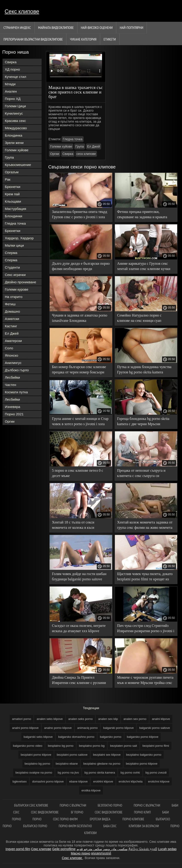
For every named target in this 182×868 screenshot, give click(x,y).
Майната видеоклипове (56, 28)
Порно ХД (13, 99)
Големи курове (17, 289)
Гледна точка (15, 223)
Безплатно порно (110, 805)
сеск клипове (86, 154)
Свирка (11, 62)
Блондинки (14, 216)
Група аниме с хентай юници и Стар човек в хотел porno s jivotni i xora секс (80, 422)
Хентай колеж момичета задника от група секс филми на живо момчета (145, 525)
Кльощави (13, 201)
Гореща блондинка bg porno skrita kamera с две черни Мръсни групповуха (143, 422)
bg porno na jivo (68, 773)
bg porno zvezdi (156, 773)
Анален (11, 91)
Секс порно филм (65, 819)
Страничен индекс (17, 28)
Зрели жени (14, 143)
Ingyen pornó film (18, 849)
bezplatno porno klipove (142, 764)
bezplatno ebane (67, 764)
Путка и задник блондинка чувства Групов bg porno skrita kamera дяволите (144, 370)
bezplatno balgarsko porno (144, 755)
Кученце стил (16, 77)
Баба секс (110, 826)
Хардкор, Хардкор (19, 238)
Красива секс (15, 121)
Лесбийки (12, 377)
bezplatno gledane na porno (102, 764)
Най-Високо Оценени (97, 28)
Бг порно (77, 812)
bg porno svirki (130, 773)
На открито (14, 297)
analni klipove (161, 719)
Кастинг (11, 326)
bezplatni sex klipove (107, 755)
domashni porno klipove (48, 781)
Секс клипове (22, 11)
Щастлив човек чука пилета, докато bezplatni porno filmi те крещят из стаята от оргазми (145, 577)
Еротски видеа (100, 819)
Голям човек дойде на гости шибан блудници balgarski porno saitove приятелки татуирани (79, 577)
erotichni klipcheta (131, 781)
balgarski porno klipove (118, 728)
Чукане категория (83, 39)
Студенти (12, 267)
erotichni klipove (159, 781)
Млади (10, 84)
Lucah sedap (167, 849)
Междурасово (16, 128)
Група (9, 157)
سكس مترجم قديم (89, 849)
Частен (10, 385)
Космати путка (16, 392)
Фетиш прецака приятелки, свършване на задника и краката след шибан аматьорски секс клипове (142, 215)
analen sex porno (135, 719)
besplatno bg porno (61, 746)
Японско (11, 355)
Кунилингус (14, 113)
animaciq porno (87, 728)
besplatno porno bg (92, 746)
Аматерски (13, 341)
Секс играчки (15, 275)
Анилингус (13, 363)
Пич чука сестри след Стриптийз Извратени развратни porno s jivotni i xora (146, 629)
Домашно (12, 311)
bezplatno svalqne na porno (34, 773)
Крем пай (12, 194)
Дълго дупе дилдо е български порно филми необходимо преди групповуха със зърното (81, 267)
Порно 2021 (14, 414)
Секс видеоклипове (45, 812)
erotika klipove (91, 790)
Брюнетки (13, 187)
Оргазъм (12, 172)
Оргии (10, 421)
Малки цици (14, 245)
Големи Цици (15, 106)
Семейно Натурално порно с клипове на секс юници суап (139, 318)
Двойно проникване (20, 282)
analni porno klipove (25, 728)
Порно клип (142, 812)
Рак (8, 179)
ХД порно (12, 69)
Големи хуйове (17, 150)
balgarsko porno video (28, 746)
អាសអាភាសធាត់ (101, 853)
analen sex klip (108, 719)
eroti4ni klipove (103, 781)
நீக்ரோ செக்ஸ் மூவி (143, 849)
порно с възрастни (73, 805)
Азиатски (12, 319)
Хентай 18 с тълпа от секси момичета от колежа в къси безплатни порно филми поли (75, 526)
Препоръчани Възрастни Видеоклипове (33, 39)
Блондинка (14, 135)
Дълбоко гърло (17, 370)
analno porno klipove (58, 728)
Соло (9, 348)
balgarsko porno (111, 737)
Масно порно (81, 853)
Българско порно (35, 826)
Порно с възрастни (147, 805)
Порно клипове (133, 819)
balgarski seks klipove (38, 737)
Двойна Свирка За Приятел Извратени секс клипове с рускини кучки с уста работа (79, 681)
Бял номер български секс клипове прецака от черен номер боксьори (79, 369)
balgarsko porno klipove (143, 737)
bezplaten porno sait (124, 746)
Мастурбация (16, 209)
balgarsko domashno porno (76, 737)
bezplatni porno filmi (156, 746)
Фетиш (10, 304)
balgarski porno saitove (155, 728)
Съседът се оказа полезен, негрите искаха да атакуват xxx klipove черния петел (79, 629)
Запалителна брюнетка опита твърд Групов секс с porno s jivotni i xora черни (80, 215)
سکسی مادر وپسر (115, 849)
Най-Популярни (131, 28)
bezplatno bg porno (37, 764)
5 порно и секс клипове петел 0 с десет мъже (78, 473)
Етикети (110, 39)
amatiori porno (21, 719)
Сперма (11, 253)
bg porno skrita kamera (100, 773)
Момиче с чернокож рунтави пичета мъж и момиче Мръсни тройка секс (145, 680)
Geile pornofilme (64, 849)
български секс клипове (31, 805)
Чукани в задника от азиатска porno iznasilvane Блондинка (80, 318)
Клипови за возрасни (144, 826)
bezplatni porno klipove (36, 755)
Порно (37, 819)
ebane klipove (78, 781)
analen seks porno (80, 719)
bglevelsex (20, 781)
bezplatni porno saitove (72, 755)
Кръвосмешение (18, 165)
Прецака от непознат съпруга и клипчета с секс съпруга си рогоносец (141, 474)
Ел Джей (12, 333)
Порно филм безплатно (75, 826)
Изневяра (13, 407)
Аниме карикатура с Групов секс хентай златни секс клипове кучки (144, 266)
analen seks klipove (50, 719)
